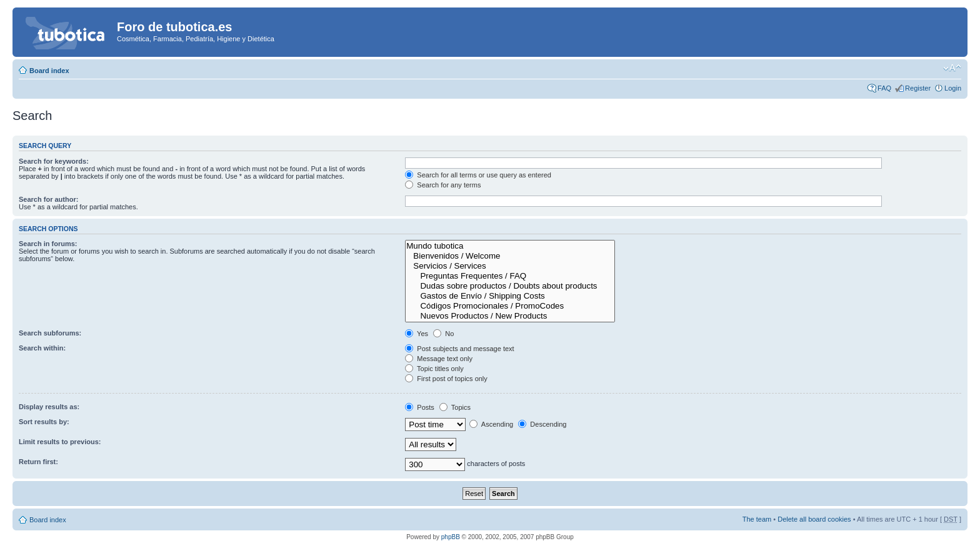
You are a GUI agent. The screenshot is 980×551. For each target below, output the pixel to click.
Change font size (952, 68)
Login (953, 88)
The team (757, 519)
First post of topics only (446, 379)
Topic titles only (434, 369)
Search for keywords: (54, 161)
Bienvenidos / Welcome (510, 256)
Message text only (439, 359)
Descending (542, 424)
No (443, 334)
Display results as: (49, 407)
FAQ (884, 88)
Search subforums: (50, 333)
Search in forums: (48, 244)
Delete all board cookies (814, 519)
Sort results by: (44, 422)
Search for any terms (443, 185)
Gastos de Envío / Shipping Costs (510, 296)
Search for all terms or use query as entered (478, 175)
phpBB (451, 537)
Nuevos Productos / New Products (510, 316)
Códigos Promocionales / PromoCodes (510, 306)
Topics (455, 407)
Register (918, 88)
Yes (417, 334)
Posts (420, 407)
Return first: (38, 462)
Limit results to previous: (60, 442)
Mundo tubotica (510, 246)
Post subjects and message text (459, 349)
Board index (49, 71)
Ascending (491, 424)
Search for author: (48, 199)
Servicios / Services (510, 266)
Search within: (42, 348)
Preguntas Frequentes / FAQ (510, 276)
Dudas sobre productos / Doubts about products (510, 286)
